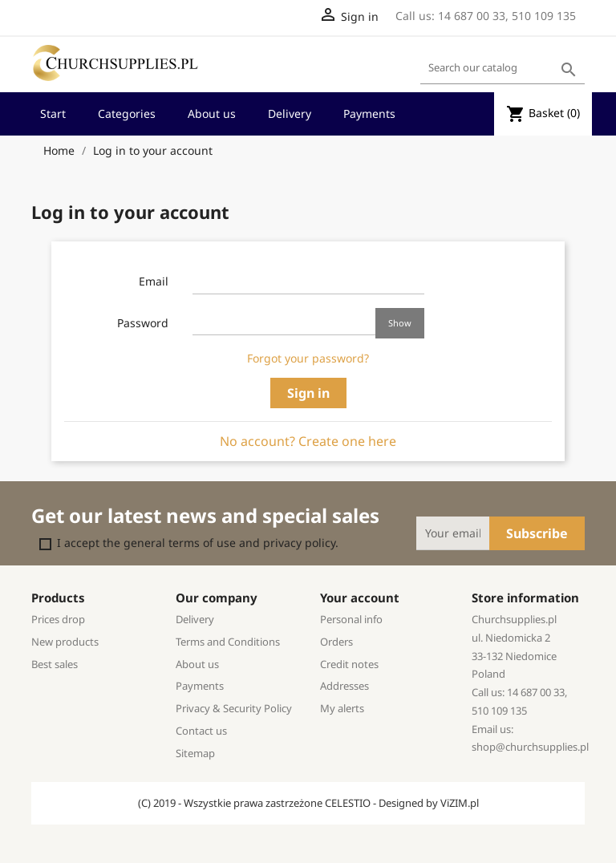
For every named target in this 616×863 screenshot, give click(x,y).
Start (53, 113)
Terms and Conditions (228, 642)
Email (154, 281)
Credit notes (349, 664)
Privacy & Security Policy (234, 708)
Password (143, 323)
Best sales (55, 664)
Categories (127, 113)
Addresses (344, 686)
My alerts (342, 708)
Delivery (290, 113)
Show (400, 323)
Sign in (308, 393)
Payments (369, 113)
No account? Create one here (308, 441)
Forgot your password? (308, 358)
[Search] (503, 69)
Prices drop (58, 619)
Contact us (201, 731)
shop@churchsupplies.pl (530, 747)
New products (65, 642)
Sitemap (195, 753)
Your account (360, 598)
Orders (336, 642)
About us (212, 113)
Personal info (351, 619)
